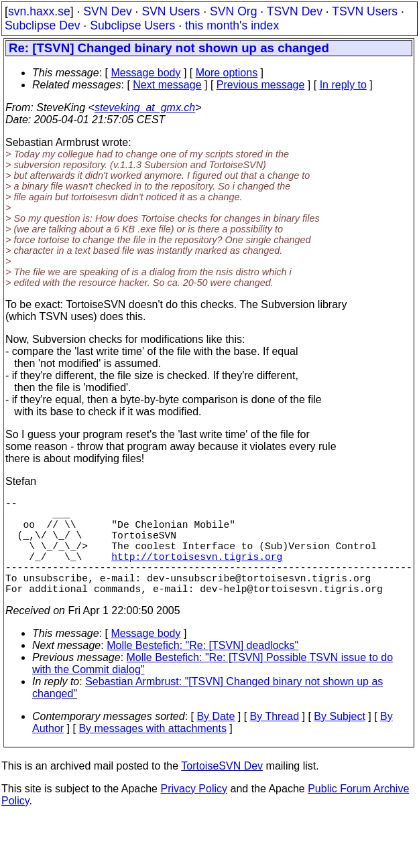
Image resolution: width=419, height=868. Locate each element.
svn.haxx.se (39, 11)
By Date (216, 740)
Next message (167, 85)
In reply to (343, 85)
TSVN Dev (295, 11)
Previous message (261, 85)
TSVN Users (365, 11)
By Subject (339, 740)
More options (227, 73)
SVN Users (171, 11)
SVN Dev (107, 11)
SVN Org (233, 11)
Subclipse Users (132, 25)
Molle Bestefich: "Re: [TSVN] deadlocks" (202, 669)
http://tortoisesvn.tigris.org (197, 572)
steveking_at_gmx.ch (145, 107)
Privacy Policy (194, 813)
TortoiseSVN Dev (222, 790)
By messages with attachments (153, 752)
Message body (145, 73)
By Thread (275, 740)
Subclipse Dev (42, 25)
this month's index (232, 25)
